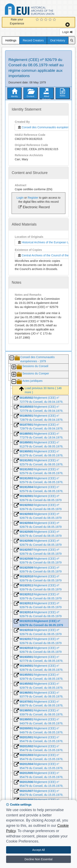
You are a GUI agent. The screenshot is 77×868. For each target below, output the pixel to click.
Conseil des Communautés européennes (45, 127)
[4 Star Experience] (51, 20)
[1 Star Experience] (38, 20)
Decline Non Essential (39, 859)
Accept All (38, 850)
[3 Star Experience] (46, 20)
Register (33, 198)
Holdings (11, 40)
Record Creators (33, 40)
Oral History (58, 40)
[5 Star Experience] (55, 20)
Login (67, 32)
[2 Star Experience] (42, 20)
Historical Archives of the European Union (45, 242)
